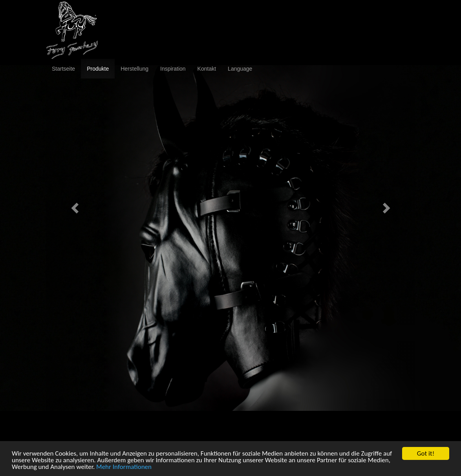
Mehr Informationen (124, 467)
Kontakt (207, 69)
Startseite (63, 69)
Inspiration (173, 69)
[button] (74, 206)
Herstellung (134, 69)
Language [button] (240, 69)
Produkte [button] (98, 69)
